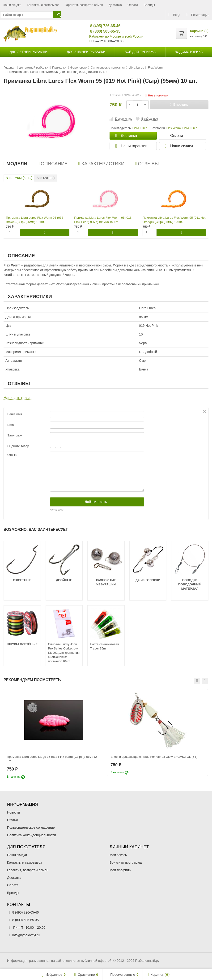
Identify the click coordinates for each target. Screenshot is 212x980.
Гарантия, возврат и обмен (84, 5)
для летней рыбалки (29, 52)
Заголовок (15, 435)
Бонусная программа (126, 862)
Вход (174, 15)
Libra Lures (190, 128)
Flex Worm (174, 128)
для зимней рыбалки (86, 52)
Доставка (115, 5)
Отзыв (12, 455)
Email (11, 425)
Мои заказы (119, 855)
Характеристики (101, 164)
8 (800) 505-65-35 (103, 31)
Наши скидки (12, 5)
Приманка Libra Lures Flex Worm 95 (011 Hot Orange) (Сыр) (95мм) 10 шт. (174, 220)
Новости (13, 812)
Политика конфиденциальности (32, 835)
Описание (53, 164)
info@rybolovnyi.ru (26, 935)
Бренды (149, 5)
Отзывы (147, 164)
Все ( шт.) (46, 178)
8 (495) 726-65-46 (103, 26)
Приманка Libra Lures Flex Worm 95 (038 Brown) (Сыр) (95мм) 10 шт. (35, 220)
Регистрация (198, 15)
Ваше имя (15, 414)
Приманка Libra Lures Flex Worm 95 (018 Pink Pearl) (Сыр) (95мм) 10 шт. (103, 220)
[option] (54, 735)
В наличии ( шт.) (19, 178)
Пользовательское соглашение (31, 828)
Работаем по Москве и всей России (116, 36)
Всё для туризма (140, 52)
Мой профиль (120, 870)
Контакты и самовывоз (43, 5)
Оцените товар (18, 446)
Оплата (133, 5)
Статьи (12, 820)
